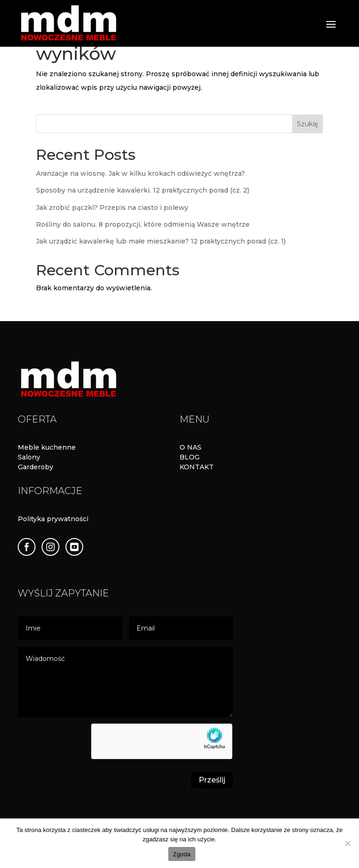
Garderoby (36, 467)
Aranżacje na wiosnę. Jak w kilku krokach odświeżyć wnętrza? (140, 173)
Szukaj (307, 124)
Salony (29, 457)
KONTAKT (197, 467)
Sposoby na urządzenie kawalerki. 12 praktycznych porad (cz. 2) (143, 190)
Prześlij (212, 780)
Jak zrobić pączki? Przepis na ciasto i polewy (112, 208)
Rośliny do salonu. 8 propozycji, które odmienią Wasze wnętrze (143, 224)
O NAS (190, 447)
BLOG (190, 457)
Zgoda (182, 854)
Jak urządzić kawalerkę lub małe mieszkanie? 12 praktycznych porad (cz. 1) (161, 241)
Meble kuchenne (47, 447)
